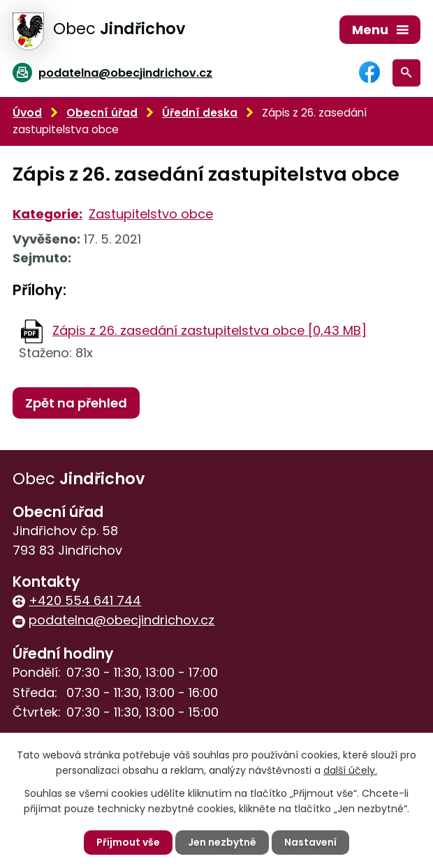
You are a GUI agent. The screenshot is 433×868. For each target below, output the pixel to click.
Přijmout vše (128, 842)
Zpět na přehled (76, 403)
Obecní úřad (102, 113)
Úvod (27, 113)
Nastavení (310, 842)
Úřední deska (200, 113)
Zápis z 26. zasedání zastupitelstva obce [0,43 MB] (210, 330)
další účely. (350, 770)
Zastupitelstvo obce (151, 214)
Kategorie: (47, 214)
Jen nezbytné (222, 842)
